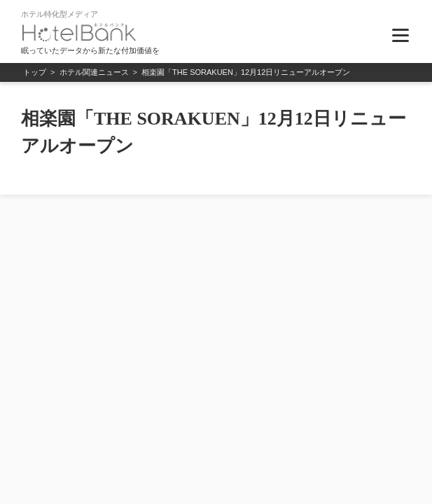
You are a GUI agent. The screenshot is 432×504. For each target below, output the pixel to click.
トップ (35, 72)
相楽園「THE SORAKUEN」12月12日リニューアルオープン (246, 72)
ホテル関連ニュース (94, 72)
